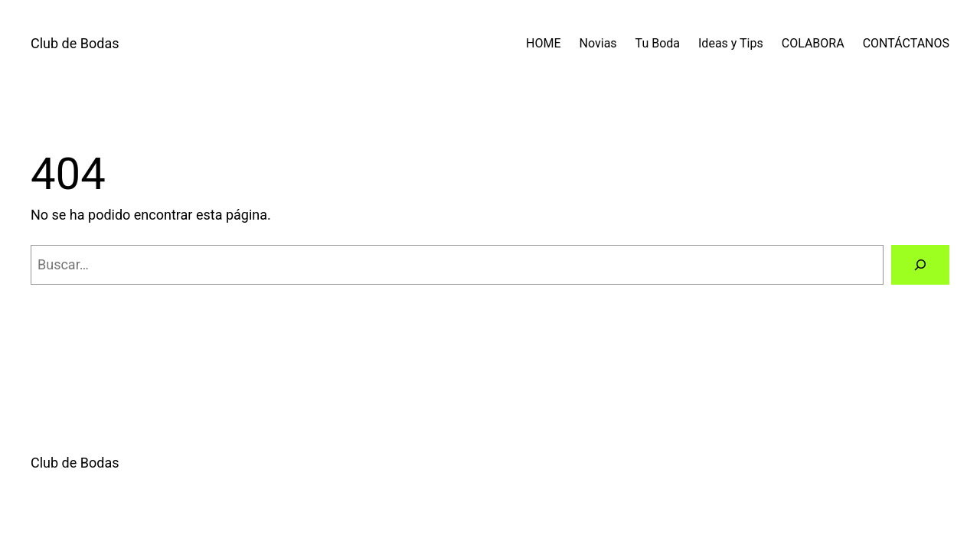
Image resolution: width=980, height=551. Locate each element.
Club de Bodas (75, 43)
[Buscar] (920, 265)
